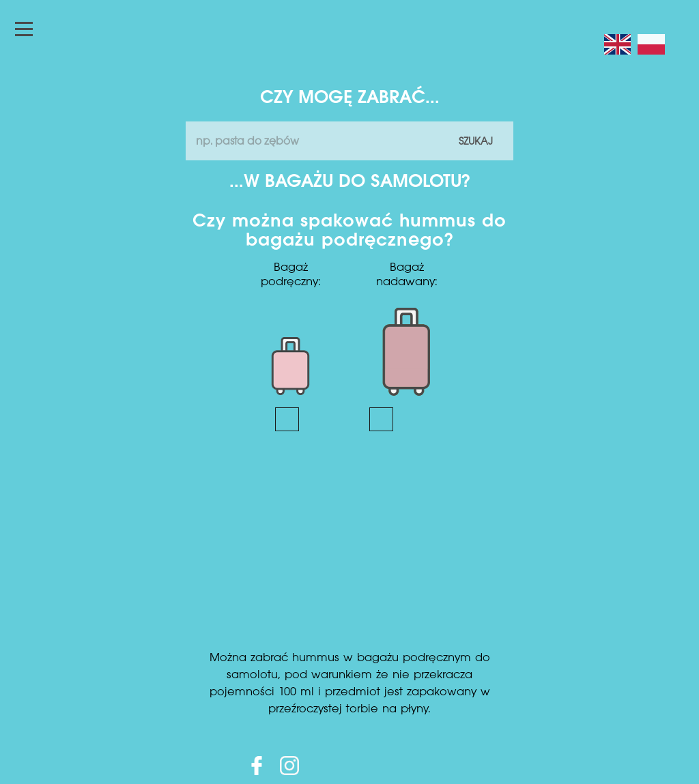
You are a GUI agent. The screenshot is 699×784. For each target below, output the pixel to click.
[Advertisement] (349, 547)
